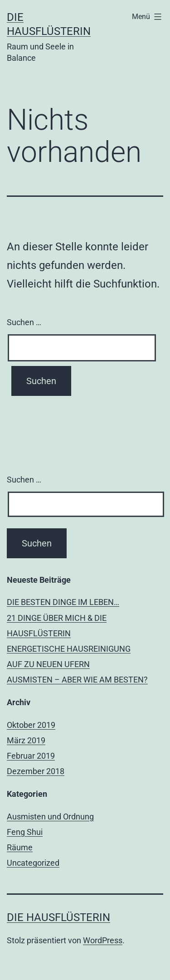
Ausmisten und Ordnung (50, 817)
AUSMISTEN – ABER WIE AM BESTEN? (77, 680)
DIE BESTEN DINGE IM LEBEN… (63, 602)
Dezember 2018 (36, 771)
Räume (20, 847)
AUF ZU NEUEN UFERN (48, 664)
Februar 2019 (31, 756)
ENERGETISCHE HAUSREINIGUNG (69, 649)
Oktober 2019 (31, 725)
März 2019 (26, 740)
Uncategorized (33, 863)
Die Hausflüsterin (58, 917)
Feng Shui (25, 832)
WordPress (103, 940)
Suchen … (24, 322)
